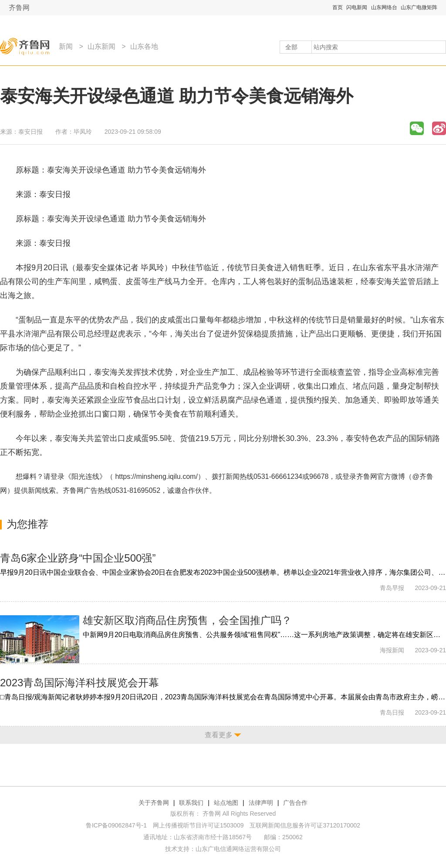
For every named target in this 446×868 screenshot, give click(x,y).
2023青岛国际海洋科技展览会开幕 (79, 683)
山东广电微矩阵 (419, 7)
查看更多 (219, 735)
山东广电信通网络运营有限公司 (238, 849)
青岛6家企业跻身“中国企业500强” (78, 558)
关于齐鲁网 (154, 803)
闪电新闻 (357, 7)
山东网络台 (384, 7)
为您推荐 (27, 524)
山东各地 (144, 46)
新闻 (66, 46)
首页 (338, 7)
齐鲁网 (19, 8)
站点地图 (226, 803)
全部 (291, 47)
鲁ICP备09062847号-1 (116, 825)
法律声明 (261, 803)
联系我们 (191, 803)
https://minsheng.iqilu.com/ (156, 476)
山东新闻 (101, 46)
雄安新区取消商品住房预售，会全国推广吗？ (187, 620)
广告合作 (295, 803)
